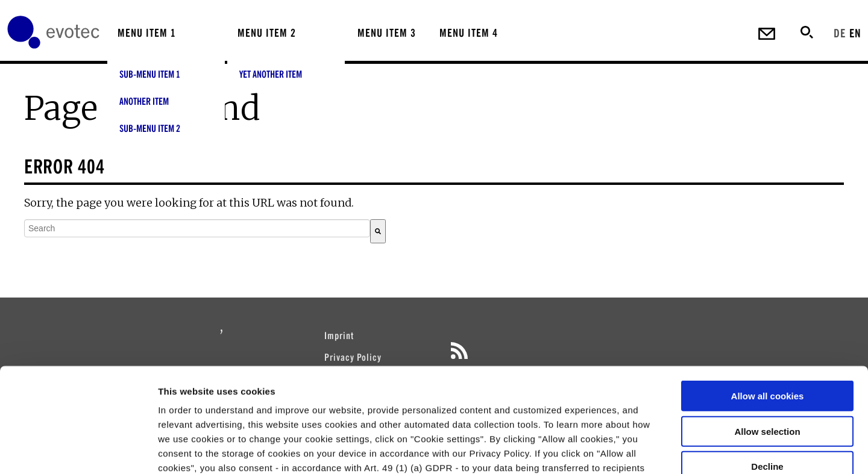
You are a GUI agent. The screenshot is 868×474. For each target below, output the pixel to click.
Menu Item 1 (147, 33)
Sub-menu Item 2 (150, 129)
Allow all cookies (768, 288)
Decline (767, 359)
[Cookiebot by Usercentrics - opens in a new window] (78, 451)
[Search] (378, 231)
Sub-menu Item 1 (150, 74)
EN (855, 33)
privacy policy (511, 403)
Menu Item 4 (469, 33)
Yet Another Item (271, 74)
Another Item (144, 101)
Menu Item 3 (387, 33)
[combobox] (197, 228)
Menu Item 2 (267, 33)
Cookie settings (639, 450)
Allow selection (767, 323)
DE (840, 33)
